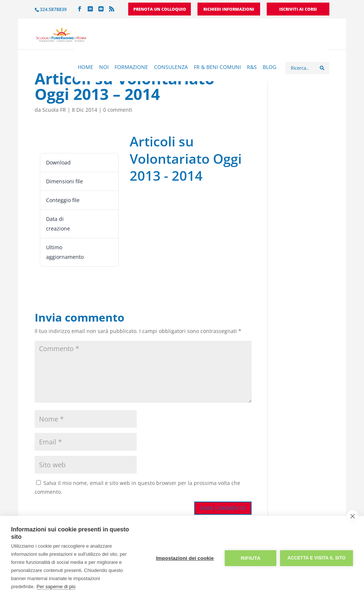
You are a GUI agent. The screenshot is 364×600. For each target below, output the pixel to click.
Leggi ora (52, 140)
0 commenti (118, 110)
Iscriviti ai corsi (298, 9)
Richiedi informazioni (229, 9)
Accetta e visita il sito (316, 558)
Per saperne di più (56, 587)
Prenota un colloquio (160, 9)
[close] (352, 516)
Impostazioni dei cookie (185, 558)
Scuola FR (54, 110)
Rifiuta (251, 558)
